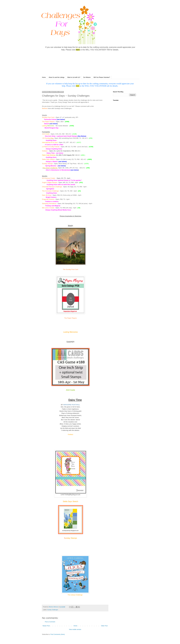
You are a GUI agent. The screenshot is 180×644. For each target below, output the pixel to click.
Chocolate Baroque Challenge (52, 187)
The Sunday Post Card (70, 269)
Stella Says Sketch (48, 159)
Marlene (45, 108)
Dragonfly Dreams (48, 199)
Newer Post (46, 626)
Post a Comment (50, 622)
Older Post (104, 626)
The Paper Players (48, 122)
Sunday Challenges (53, 610)
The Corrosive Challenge (50, 191)
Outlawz (45, 151)
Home (44, 77)
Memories (51, 126)
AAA (44, 134)
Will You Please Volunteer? (102, 77)
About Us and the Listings (57, 77)
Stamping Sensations (49, 204)
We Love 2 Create (48, 208)
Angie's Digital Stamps (50, 182)
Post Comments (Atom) (58, 634)
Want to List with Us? (74, 77)
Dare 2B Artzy (47, 195)
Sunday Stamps (47, 164)
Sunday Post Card (48, 117)
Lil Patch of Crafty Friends (51, 147)
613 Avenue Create (49, 178)
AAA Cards (70, 390)
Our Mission (87, 77)
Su (65, 538)
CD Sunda (46, 138)
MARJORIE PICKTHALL (72, 405)
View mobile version (75, 629)
